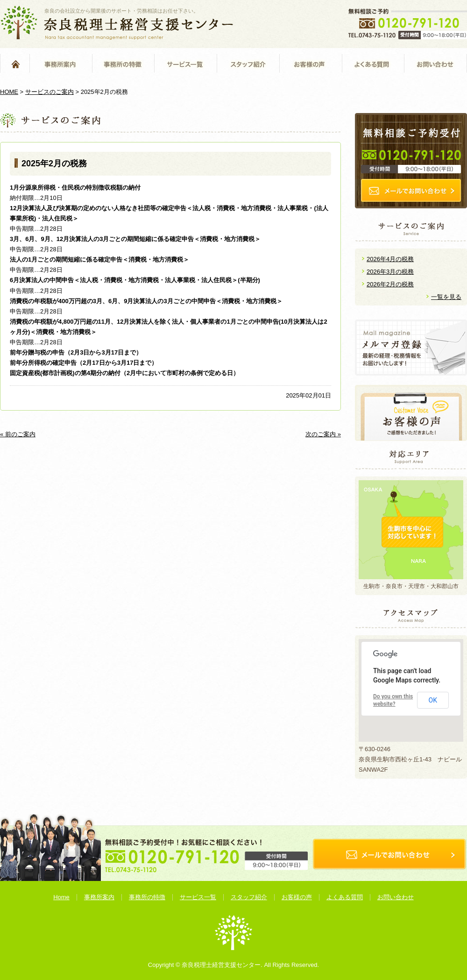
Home (15, 64)
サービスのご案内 (50, 92)
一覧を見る (446, 297)
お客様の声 (311, 64)
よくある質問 (373, 64)
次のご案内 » (323, 434)
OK (433, 700)
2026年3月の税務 (390, 272)
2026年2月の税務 (390, 284)
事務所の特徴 (123, 64)
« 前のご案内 (18, 434)
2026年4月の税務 (390, 259)
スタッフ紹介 (248, 64)
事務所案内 (61, 64)
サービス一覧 (185, 64)
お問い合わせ (435, 64)
